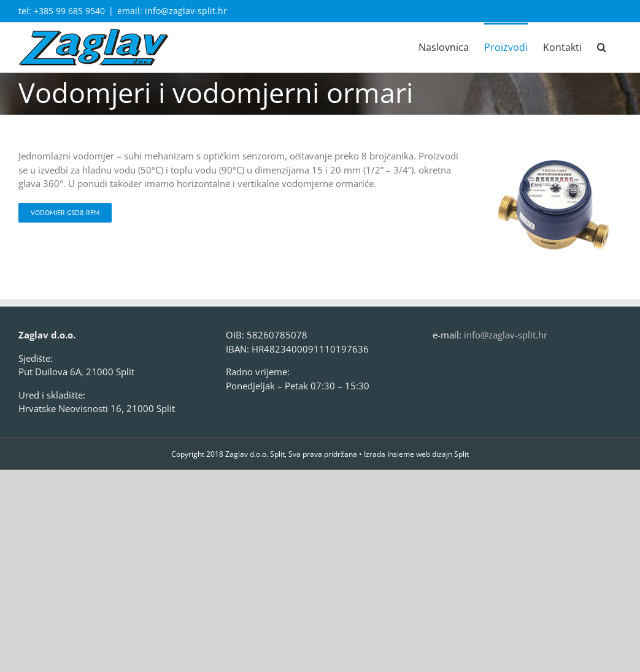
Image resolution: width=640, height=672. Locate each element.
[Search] (602, 47)
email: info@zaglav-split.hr (172, 11)
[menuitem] (444, 47)
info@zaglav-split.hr (506, 335)
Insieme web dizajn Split (428, 454)
